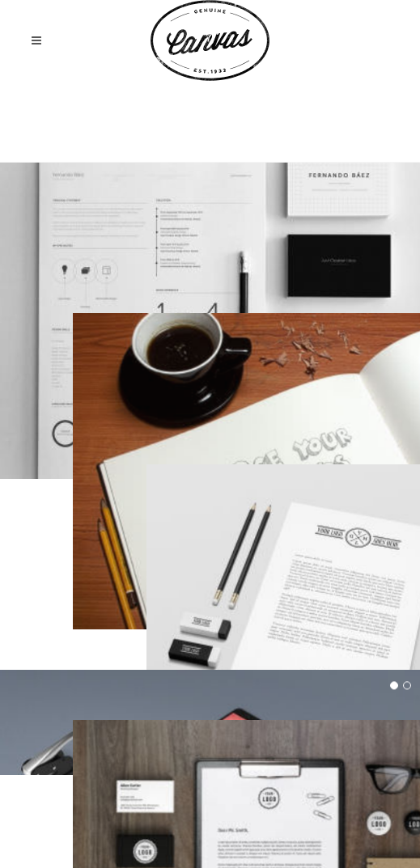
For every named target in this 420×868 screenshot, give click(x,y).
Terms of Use (168, 825)
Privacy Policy (250, 825)
